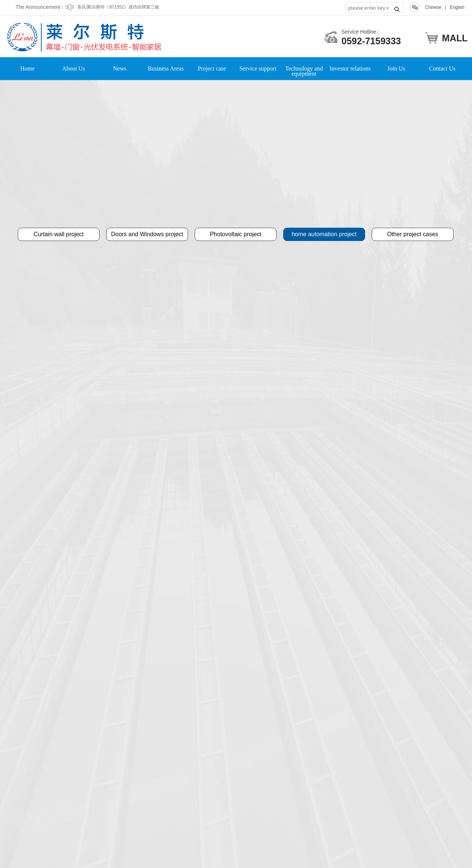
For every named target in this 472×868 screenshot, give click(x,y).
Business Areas (166, 69)
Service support (258, 69)
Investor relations (350, 69)
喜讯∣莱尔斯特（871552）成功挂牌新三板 (118, 10)
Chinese (433, 7)
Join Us (396, 69)
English (457, 7)
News (119, 69)
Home (27, 69)
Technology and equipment (304, 69)
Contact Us (442, 69)
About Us (74, 69)
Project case (212, 69)
